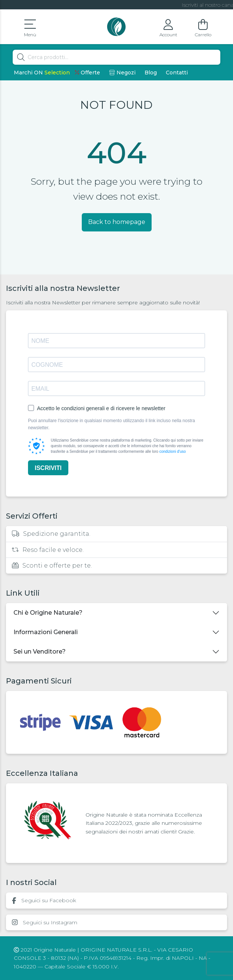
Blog (151, 73)
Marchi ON (42, 73)
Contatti (177, 73)
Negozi (122, 73)
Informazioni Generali (46, 632)
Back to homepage (117, 222)
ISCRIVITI (48, 468)
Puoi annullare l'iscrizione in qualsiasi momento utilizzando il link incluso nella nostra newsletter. (111, 424)
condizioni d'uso (173, 451)
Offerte (88, 73)
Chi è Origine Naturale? (48, 613)
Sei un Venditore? (40, 652)
